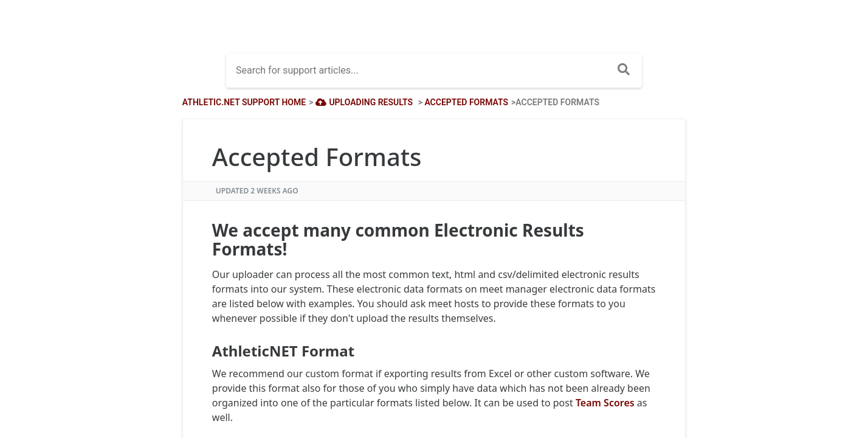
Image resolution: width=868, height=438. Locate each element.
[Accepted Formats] (466, 102)
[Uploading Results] (363, 102)
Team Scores (605, 403)
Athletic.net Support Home (244, 102)
